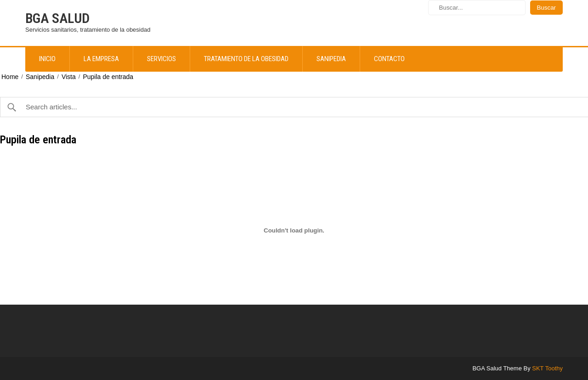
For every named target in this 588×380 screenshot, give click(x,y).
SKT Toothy (547, 368)
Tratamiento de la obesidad (246, 59)
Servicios (161, 59)
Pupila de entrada (108, 77)
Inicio (47, 59)
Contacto (389, 59)
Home (10, 77)
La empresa (101, 59)
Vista (69, 77)
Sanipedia (331, 59)
